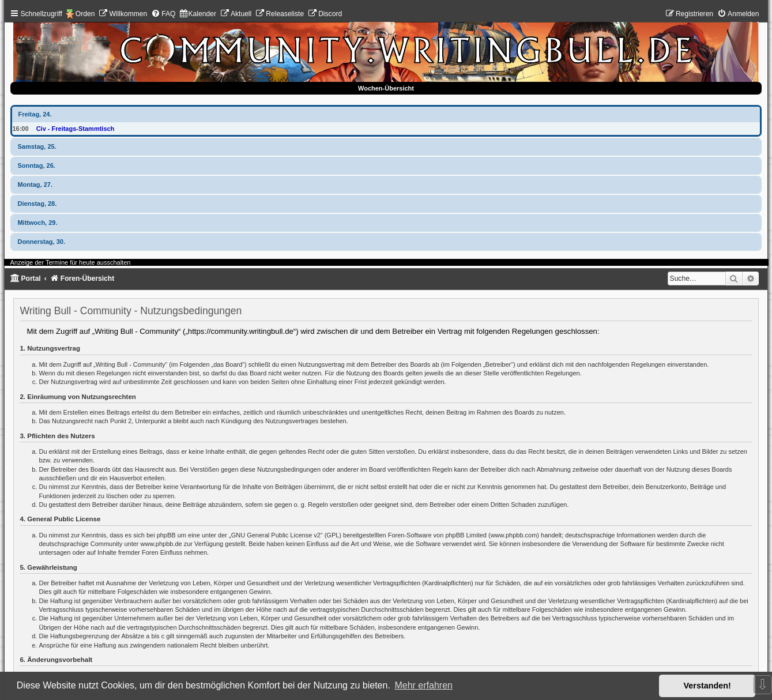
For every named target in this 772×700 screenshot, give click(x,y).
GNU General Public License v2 (276, 535)
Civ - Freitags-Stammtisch (76, 129)
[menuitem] (123, 14)
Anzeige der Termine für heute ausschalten (70, 262)
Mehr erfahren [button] (423, 685)
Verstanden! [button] (707, 686)
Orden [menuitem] (85, 14)
